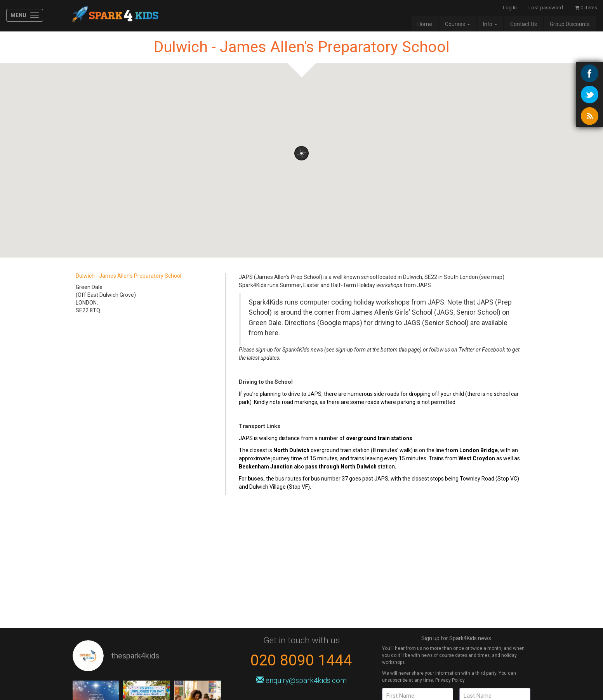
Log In (510, 8)
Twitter (467, 350)
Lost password (546, 8)
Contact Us (524, 24)
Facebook (494, 350)
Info (490, 24)
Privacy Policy (450, 680)
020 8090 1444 (301, 660)
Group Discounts (570, 24)
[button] (301, 153)
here (272, 333)
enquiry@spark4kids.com (301, 680)
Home (425, 24)
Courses (458, 24)
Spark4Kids (114, 16)
